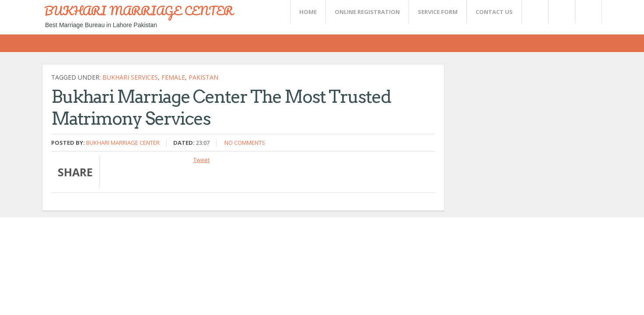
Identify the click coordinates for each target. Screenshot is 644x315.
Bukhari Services (130, 77)
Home (308, 12)
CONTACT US (494, 12)
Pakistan (203, 77)
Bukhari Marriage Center (123, 143)
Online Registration (367, 12)
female (173, 77)
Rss (561, 12)
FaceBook (587, 12)
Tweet (201, 160)
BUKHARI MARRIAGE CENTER (139, 10)
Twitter (535, 12)
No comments (245, 143)
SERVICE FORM (438, 12)
